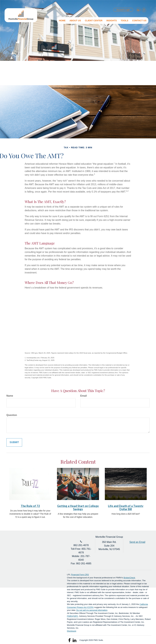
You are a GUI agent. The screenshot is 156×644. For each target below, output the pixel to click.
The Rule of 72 (30, 506)
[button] (75, 21)
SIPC (76, 616)
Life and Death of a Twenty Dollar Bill (126, 508)
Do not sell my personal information (92, 610)
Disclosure (72, 631)
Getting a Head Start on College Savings (78, 508)
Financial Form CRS (80, 575)
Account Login (123, 10)
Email (84, 396)
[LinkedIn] (138, 10)
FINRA (70, 616)
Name (10, 396)
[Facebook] (144, 10)
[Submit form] (14, 442)
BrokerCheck (129, 578)
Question (12, 415)
